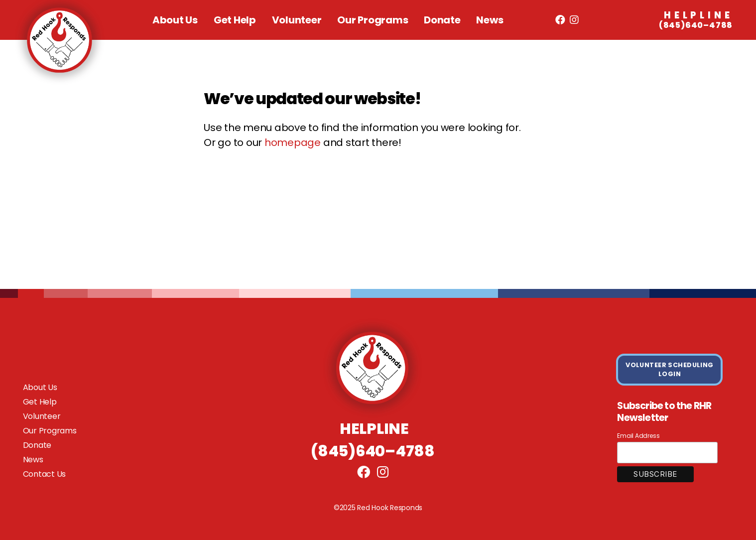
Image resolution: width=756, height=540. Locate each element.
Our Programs (373, 20)
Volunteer (297, 20)
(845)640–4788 (696, 20)
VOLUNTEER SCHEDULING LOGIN (670, 369)
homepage (293, 142)
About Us (175, 20)
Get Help (235, 20)
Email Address (638, 436)
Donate (442, 20)
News (490, 20)
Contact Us (45, 474)
